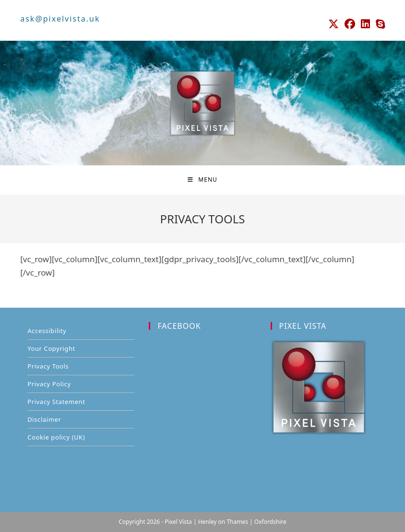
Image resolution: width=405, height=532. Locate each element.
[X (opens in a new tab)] (334, 24)
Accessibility (47, 331)
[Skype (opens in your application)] (379, 24)
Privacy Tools (48, 366)
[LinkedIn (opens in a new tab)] (365, 24)
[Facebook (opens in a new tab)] (350, 24)
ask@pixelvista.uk (60, 19)
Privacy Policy (49, 384)
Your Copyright (51, 348)
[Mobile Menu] (202, 180)
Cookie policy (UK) (56, 437)
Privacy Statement (56, 402)
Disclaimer (44, 419)
